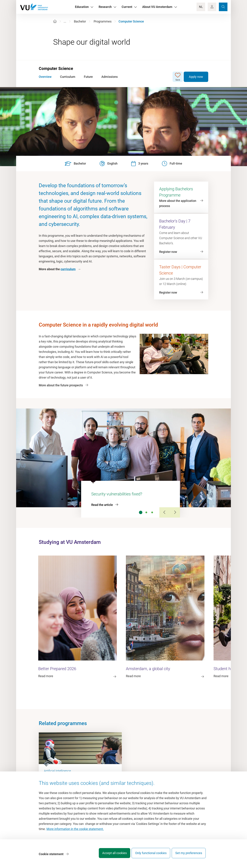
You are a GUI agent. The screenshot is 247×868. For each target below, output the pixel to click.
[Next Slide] (175, 512)
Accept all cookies (109, 855)
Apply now (196, 77)
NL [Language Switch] (201, 7)
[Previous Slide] (164, 512)
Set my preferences (189, 855)
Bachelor (80, 21)
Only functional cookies (148, 855)
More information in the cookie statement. (75, 831)
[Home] (55, 21)
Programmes (103, 21)
